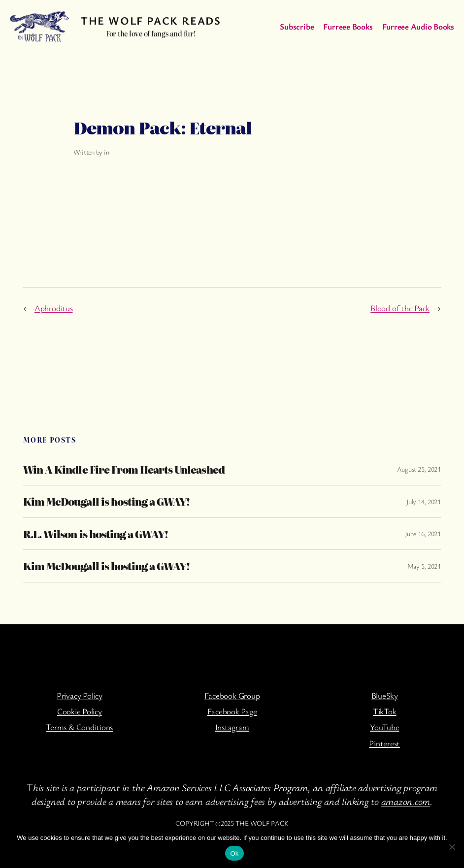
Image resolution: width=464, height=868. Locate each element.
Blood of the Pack (400, 308)
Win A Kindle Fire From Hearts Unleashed (124, 469)
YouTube (384, 727)
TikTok (385, 711)
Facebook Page (232, 711)
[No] (452, 847)
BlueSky (385, 695)
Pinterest (384, 743)
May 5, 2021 (424, 566)
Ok (234, 853)
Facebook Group (232, 695)
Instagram (232, 727)
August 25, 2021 (419, 469)
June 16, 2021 (423, 533)
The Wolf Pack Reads (151, 20)
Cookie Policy (80, 711)
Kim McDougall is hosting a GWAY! (106, 501)
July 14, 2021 (424, 501)
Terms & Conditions (79, 727)
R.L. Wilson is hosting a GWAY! (96, 534)
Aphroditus (54, 308)
